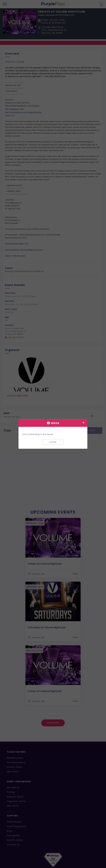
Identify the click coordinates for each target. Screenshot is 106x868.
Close (53, 442)
